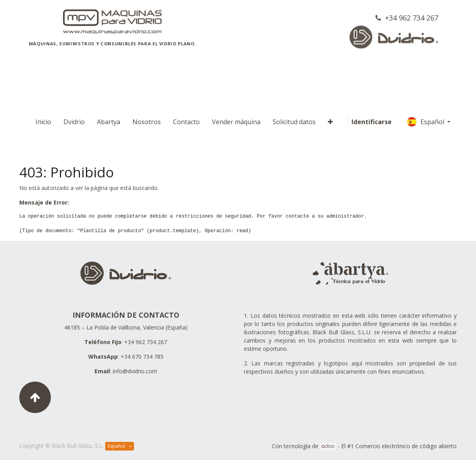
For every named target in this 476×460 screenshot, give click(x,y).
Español (426, 122)
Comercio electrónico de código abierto (406, 446)
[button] (330, 122)
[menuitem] (43, 122)
